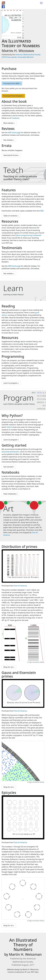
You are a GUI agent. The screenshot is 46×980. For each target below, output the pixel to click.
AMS (42, 211)
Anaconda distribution (10, 452)
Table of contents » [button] (11, 216)
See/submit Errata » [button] (11, 155)
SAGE (9, 427)
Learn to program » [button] (11, 383)
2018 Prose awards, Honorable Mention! (18, 57)
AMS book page (14, 133)
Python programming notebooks (28, 235)
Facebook (16, 118)
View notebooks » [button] (10, 494)
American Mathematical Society (28, 55)
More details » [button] (9, 123)
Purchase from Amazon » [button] (13, 96)
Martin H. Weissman (18, 51)
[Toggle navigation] (41, 3)
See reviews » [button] (9, 140)
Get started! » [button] (9, 467)
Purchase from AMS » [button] (12, 83)
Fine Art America (20, 586)
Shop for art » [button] (9, 667)
